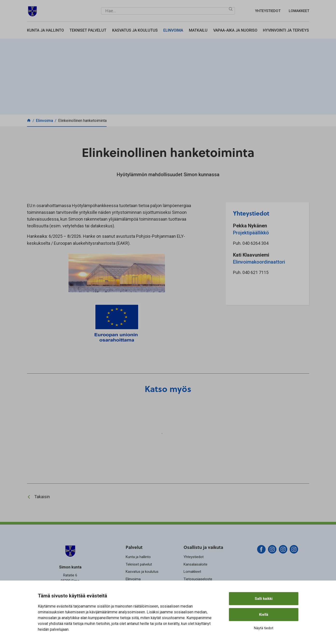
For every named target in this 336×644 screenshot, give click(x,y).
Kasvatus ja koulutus (135, 30)
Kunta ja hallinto (45, 30)
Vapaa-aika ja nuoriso (235, 30)
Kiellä (264, 615)
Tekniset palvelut (88, 30)
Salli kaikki (264, 599)
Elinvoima (173, 30)
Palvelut (134, 547)
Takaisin (42, 497)
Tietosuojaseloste (198, 579)
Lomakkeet (299, 11)
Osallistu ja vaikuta (203, 547)
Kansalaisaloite (195, 564)
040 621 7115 (255, 272)
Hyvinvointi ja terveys (286, 30)
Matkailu (198, 30)
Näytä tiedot (264, 628)
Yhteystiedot (268, 11)
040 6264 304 (255, 243)
